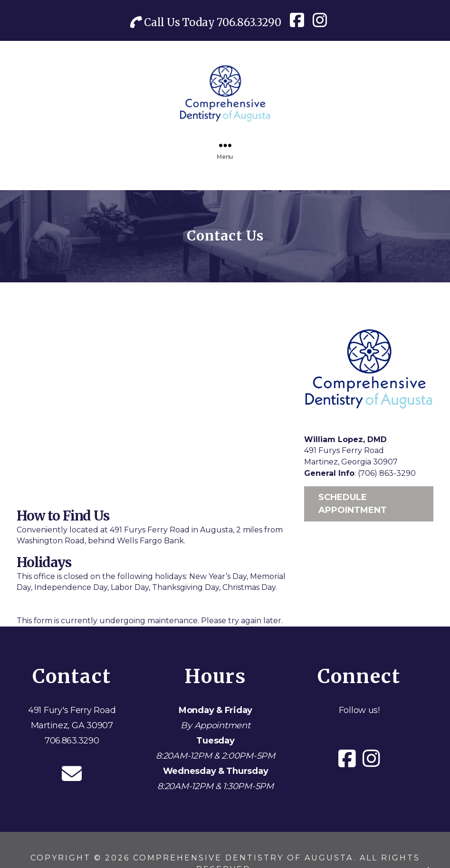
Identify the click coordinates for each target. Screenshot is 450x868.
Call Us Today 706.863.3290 (206, 22)
